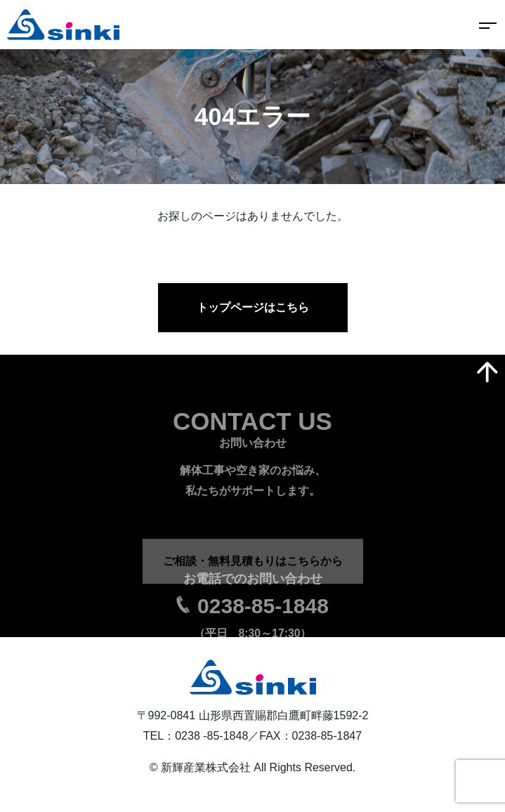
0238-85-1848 (263, 622)
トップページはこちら (253, 307)
